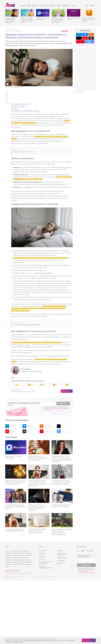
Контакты (42, 556)
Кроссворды (61, 560)
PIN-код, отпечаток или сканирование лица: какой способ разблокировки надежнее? (37, 507)
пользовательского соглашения (50, 408)
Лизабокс (73, 5)
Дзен (26, 431)
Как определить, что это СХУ (21, 104)
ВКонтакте (28, 426)
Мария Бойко (9, 31)
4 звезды (66, 31)
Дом (59, 5)
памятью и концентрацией (43, 273)
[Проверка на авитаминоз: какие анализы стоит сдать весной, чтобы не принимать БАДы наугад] (39, 472)
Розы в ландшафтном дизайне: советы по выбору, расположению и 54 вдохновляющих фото (62, 532)
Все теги (60, 563)
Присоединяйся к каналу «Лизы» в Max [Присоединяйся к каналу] (14, 457)
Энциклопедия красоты (62, 554)
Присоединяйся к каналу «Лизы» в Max (43, 19)
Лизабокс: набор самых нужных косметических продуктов (89, 19)
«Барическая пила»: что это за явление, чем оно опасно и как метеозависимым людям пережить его (62, 459)
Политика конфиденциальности (46, 567)
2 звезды (63, 31)
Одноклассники (46, 426)
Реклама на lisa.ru (79, 91)
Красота (35, 5)
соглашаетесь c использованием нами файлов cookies (39, 640)
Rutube (61, 426)
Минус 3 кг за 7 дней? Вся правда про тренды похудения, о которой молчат (27, 20)
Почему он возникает (18, 106)
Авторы (41, 559)
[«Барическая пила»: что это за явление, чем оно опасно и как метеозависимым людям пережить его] (62, 447)
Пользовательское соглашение (45, 562)
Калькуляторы (62, 558)
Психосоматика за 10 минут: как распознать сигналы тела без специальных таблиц (61, 482)
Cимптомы (15, 108)
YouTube (10, 431)
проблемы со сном (24, 345)
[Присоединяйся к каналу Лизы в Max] (16, 447)
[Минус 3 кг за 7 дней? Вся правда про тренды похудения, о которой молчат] (27, 13)
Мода (29, 5)
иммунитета (17, 177)
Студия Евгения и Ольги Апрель (18, 576)
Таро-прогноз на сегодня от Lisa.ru (73, 19)
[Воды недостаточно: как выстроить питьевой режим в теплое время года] (39, 447)
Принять (89, 640)
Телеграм (10, 426)
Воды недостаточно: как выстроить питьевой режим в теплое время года (38, 458)
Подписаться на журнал (12, 570)
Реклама (42, 553)
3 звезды (65, 31)
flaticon (14, 578)
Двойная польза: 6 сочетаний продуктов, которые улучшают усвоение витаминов (15, 482)
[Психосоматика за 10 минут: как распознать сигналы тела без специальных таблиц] (62, 472)
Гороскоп (52, 5)
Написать (68, 391)
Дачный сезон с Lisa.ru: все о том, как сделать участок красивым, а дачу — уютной (58, 20)
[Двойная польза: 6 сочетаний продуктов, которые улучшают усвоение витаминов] (16, 472)
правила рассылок (48, 410)
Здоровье (65, 5)
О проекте (42, 551)
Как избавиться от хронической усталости (25, 111)
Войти (93, 5)
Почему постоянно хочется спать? (23, 152)
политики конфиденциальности (63, 408)
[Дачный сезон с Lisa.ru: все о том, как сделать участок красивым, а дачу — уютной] (58, 13)
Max (60, 431)
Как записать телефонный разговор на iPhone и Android (15, 530)
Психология (44, 5)
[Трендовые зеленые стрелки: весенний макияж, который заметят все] (12, 13)
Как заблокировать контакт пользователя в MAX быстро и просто (15, 507)
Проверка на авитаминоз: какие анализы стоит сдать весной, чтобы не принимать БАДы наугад (38, 483)
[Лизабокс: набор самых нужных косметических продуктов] (89, 13)
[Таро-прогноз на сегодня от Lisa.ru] (74, 13)
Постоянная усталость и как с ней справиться (27, 325)
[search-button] (87, 5)
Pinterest (44, 431)
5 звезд (68, 31)
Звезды (23, 5)
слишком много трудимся (46, 116)
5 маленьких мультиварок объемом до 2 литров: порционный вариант (37, 531)
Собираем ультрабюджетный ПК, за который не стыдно (61, 506)
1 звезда (62, 31)
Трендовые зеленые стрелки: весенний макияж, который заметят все (11, 20)
